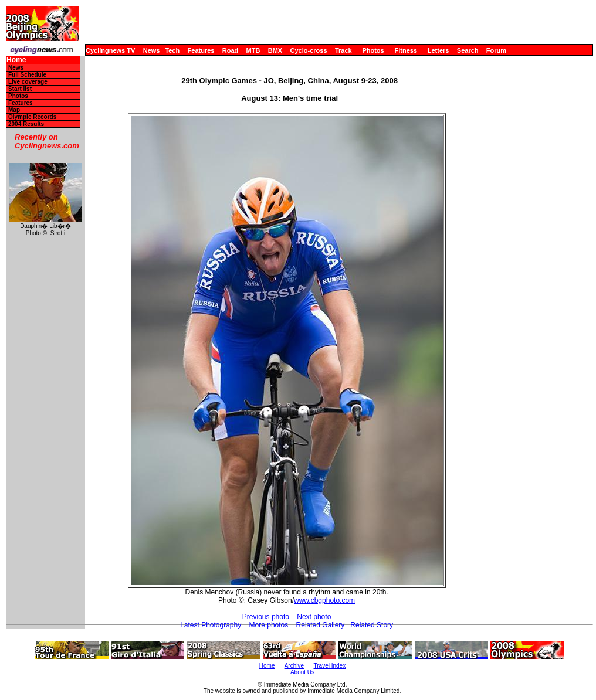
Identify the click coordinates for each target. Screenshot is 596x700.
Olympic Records (32, 117)
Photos (373, 50)
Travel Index (330, 666)
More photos (269, 625)
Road (231, 50)
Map (14, 110)
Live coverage (28, 82)
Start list (20, 89)
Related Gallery (321, 625)
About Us (302, 672)
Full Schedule (27, 75)
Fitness (406, 50)
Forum (496, 50)
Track (343, 50)
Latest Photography (211, 625)
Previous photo (266, 617)
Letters (438, 50)
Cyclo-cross (309, 50)
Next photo (314, 617)
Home (16, 60)
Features (201, 50)
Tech (172, 50)
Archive (294, 666)
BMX (275, 50)
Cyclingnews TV (110, 50)
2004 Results (26, 124)
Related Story (372, 625)
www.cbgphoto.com (324, 600)
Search (468, 50)
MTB (253, 50)
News (152, 50)
